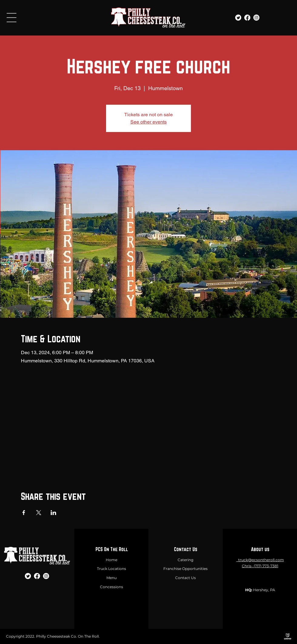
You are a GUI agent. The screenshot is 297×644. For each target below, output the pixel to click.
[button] (12, 18)
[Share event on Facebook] (24, 513)
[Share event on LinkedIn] (53, 513)
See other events (148, 122)
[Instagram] (256, 18)
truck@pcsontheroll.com (261, 560)
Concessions (112, 587)
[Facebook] (247, 18)
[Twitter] (238, 18)
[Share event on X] (39, 513)
